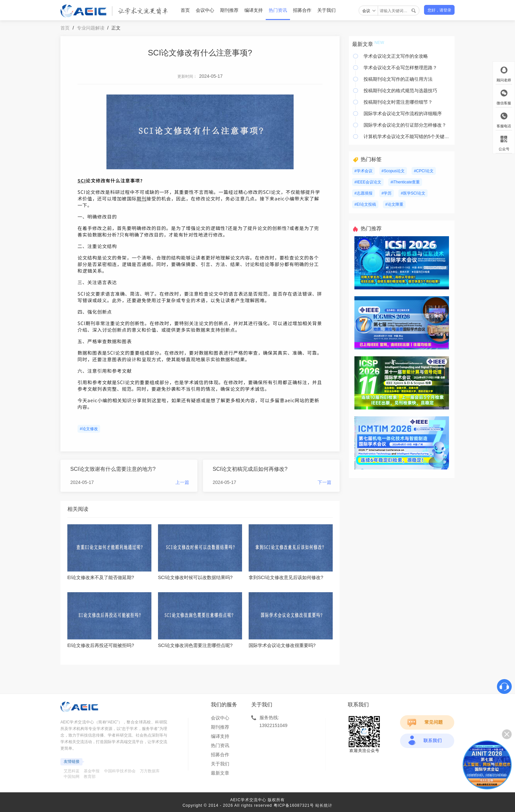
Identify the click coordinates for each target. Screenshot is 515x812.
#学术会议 (363, 171)
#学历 (387, 193)
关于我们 (326, 10)
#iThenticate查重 (405, 182)
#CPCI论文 (424, 171)
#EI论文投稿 (365, 204)
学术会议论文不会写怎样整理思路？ (400, 68)
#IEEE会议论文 (368, 182)
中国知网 (72, 777)
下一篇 (325, 482)
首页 (185, 10)
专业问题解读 (91, 28)
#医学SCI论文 (413, 193)
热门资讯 (278, 10)
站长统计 (324, 805)
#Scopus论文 (393, 171)
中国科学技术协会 (120, 771)
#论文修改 (89, 429)
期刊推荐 (229, 10)
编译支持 (254, 10)
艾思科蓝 (72, 771)
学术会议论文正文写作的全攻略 (396, 56)
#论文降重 (394, 204)
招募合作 (302, 10)
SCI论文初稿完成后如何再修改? (250, 469)
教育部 (90, 777)
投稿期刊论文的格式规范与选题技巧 (400, 91)
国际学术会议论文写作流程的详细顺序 (403, 114)
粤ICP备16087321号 (294, 805)
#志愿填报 (363, 193)
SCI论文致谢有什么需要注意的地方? (113, 469)
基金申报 (92, 771)
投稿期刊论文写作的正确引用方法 (398, 79)
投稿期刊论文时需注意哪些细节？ (398, 102)
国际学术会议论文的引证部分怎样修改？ (405, 125)
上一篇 (182, 482)
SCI (82, 180)
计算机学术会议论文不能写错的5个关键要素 (407, 136)
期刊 (142, 198)
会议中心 (205, 10)
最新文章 (220, 773)
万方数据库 (150, 771)
